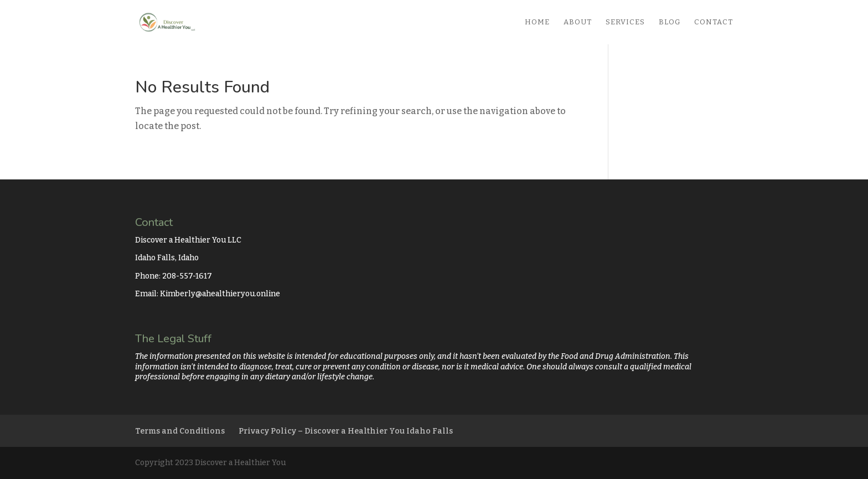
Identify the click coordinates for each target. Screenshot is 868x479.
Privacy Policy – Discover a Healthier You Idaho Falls (346, 431)
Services (625, 22)
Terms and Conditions (180, 431)
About (578, 22)
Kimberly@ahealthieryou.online (220, 294)
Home (537, 22)
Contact (714, 22)
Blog (670, 22)
